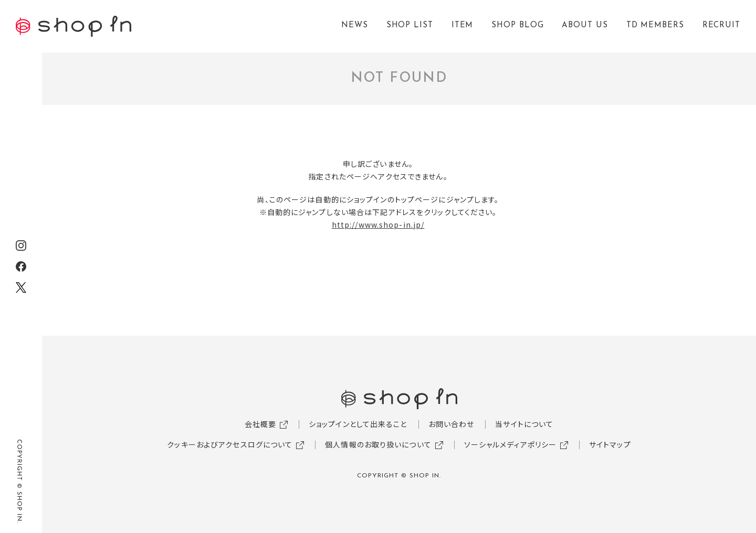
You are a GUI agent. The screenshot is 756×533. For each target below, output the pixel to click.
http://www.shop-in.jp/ (378, 225)
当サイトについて (524, 424)
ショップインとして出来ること (358, 424)
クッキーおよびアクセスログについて (230, 444)
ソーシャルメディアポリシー (511, 444)
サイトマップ (610, 444)
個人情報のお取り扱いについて (378, 444)
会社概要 (260, 424)
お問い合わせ (451, 424)
